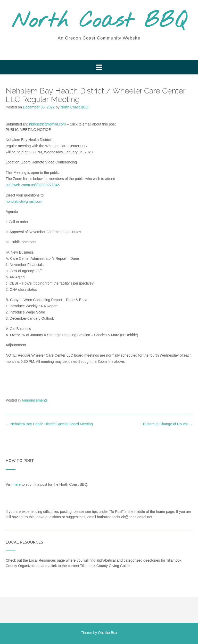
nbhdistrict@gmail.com (47, 124)
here (17, 484)
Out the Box (108, 633)
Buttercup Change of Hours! (168, 424)
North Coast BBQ (99, 21)
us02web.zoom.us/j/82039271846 (33, 185)
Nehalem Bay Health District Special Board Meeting (49, 424)
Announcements (35, 400)
